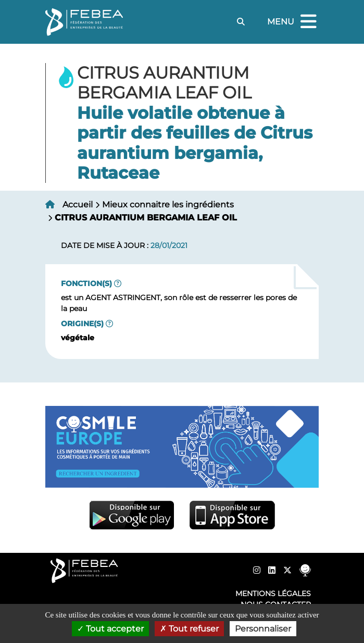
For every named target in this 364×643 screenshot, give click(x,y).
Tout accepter (110, 629)
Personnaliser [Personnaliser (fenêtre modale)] (263, 629)
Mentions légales (273, 593)
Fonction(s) (86, 283)
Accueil (78, 205)
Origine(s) (82, 324)
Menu (293, 22)
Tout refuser (189, 629)
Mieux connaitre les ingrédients (168, 205)
